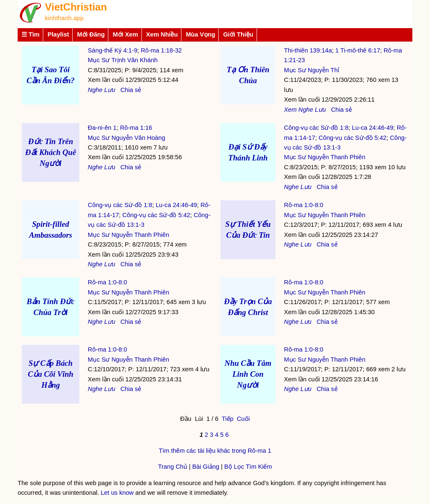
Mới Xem (125, 34)
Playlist (58, 34)
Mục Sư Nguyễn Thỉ (312, 70)
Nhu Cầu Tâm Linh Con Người (248, 374)
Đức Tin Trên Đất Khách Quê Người (51, 152)
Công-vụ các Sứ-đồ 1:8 (316, 128)
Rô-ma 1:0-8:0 (304, 205)
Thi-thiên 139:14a (308, 50)
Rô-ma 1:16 (136, 128)
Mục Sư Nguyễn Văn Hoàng (126, 138)
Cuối (243, 419)
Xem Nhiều (162, 34)
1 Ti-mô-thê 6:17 (358, 50)
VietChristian (76, 7)
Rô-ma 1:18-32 (161, 50)
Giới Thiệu (238, 34)
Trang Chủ (173, 467)
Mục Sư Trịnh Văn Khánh (123, 60)
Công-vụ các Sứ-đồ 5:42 (353, 138)
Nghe (95, 90)
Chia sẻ (131, 90)
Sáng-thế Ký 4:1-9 (113, 50)
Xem (290, 110)
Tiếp (228, 419)
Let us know (117, 493)
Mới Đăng (91, 34)
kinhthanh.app (64, 18)
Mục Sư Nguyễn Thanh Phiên (325, 157)
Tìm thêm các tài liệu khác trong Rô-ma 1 (215, 451)
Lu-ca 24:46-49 (373, 128)
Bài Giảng (206, 467)
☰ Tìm (30, 34)
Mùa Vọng (200, 34)
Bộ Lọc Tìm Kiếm (248, 467)
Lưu (110, 90)
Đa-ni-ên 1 (102, 128)
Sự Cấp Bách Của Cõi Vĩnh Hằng (50, 374)
